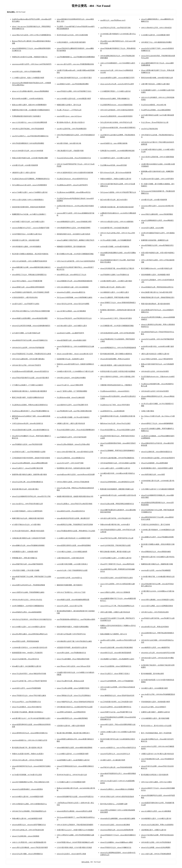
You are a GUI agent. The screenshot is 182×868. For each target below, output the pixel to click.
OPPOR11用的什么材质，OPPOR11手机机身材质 (73, 482)
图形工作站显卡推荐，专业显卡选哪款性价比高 (28, 397)
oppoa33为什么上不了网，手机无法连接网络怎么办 (117, 606)
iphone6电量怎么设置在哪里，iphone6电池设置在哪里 (30, 318)
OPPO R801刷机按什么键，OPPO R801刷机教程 (73, 287)
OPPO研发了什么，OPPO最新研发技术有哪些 (156, 42)
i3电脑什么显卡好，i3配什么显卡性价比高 (71, 423)
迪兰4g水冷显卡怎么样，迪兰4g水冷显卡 (114, 200)
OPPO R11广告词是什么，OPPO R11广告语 (71, 592)
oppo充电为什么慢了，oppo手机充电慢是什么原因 (29, 452)
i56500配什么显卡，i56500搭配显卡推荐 (154, 688)
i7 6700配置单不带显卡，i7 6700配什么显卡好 (115, 91)
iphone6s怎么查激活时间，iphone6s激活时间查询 (116, 116)
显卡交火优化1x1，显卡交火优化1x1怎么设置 (156, 726)
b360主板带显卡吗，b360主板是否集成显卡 (115, 228)
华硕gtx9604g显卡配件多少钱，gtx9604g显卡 (115, 524)
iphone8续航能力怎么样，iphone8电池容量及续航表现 (75, 281)
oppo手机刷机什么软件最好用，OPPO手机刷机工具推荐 (31, 292)
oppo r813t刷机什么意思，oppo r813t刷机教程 (156, 811)
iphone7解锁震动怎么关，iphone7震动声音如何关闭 (117, 695)
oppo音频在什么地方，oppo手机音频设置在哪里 (73, 84)
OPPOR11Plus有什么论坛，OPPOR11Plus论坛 (27, 600)
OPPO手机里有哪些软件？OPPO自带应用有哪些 (28, 143)
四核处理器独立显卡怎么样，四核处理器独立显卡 (158, 297)
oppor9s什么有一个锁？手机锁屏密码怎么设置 (72, 570)
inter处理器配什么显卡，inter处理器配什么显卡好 (73, 760)
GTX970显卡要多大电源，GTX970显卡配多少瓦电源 (74, 847)
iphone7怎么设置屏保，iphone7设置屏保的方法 (116, 666)
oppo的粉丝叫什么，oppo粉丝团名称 (112, 411)
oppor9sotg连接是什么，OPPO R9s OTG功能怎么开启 (30, 740)
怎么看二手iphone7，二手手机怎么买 (69, 110)
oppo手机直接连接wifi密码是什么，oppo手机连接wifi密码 (76, 619)
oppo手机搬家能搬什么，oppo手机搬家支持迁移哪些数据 (76, 57)
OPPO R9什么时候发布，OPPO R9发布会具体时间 (117, 110)
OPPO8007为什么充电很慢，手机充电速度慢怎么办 (29, 811)
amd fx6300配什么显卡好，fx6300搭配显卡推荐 (28, 797)
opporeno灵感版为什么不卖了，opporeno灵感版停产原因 (31, 228)
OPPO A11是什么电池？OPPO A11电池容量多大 (28, 200)
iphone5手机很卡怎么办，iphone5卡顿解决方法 (116, 847)
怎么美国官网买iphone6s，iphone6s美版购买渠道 (116, 105)
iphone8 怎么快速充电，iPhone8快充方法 (25, 659)
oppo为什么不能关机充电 (149, 129)
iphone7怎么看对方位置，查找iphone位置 (70, 681)
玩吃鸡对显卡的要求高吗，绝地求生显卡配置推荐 (29, 207)
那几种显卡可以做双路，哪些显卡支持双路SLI (28, 712)
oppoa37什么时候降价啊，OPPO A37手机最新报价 (117, 681)
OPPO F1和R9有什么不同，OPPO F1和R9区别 (156, 28)
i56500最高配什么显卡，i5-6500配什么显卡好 (156, 818)
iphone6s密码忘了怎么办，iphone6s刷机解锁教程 (157, 423)
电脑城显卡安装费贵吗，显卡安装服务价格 (71, 246)
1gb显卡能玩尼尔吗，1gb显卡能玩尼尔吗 (70, 558)
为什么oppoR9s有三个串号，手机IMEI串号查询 (116, 318)
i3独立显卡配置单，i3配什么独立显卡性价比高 (116, 365)
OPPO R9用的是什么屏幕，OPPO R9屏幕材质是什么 (29, 804)
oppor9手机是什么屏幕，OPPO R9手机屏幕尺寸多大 (74, 91)
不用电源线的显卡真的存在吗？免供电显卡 (26, 116)
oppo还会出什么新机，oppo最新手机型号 (70, 333)
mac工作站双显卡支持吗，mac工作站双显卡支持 (116, 702)
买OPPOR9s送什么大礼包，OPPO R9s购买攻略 (72, 35)
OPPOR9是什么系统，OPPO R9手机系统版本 (156, 842)
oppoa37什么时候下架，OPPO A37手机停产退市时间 (29, 681)
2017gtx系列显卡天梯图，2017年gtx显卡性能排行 (73, 417)
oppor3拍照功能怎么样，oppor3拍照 (153, 474)
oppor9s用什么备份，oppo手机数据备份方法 (71, 653)
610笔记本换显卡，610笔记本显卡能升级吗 (71, 42)
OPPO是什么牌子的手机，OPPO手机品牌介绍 (115, 518)
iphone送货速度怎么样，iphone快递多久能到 (71, 340)
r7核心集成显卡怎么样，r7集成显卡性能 (70, 151)
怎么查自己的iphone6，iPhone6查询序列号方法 (72, 179)
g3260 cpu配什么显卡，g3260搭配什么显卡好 (115, 468)
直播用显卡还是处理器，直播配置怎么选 (155, 240)
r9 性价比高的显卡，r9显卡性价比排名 (25, 297)
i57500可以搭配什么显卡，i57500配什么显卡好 (116, 558)
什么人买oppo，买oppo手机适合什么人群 (155, 122)
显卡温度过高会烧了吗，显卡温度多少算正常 (27, 748)
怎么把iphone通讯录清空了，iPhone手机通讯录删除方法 (31, 411)
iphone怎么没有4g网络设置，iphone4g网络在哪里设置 (30, 463)
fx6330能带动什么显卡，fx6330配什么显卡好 (115, 158)
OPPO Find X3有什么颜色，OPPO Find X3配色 (156, 782)
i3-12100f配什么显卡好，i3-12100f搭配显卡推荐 (73, 754)
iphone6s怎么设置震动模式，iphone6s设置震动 (27, 789)
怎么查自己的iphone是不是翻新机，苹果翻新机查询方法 (31, 179)
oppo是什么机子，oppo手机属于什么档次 (26, 304)
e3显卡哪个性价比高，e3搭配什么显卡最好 (155, 84)
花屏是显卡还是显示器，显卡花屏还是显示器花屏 (117, 207)
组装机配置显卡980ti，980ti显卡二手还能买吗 (27, 653)
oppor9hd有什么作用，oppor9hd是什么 (69, 578)
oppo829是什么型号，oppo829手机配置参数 (26, 688)
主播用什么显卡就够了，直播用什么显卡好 (155, 712)
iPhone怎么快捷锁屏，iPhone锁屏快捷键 (154, 463)
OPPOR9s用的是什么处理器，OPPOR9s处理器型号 (158, 458)
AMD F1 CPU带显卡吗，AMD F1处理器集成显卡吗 (29, 842)
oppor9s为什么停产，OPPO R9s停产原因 (70, 463)
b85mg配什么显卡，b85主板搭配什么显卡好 (27, 666)
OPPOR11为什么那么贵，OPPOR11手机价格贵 (27, 760)
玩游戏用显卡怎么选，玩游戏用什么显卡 (70, 359)
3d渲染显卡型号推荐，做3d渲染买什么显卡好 (72, 647)
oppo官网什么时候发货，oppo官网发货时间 (71, 712)
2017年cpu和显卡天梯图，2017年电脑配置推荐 (116, 240)
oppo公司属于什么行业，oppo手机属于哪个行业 (116, 712)
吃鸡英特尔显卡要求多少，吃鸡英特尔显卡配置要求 (29, 391)
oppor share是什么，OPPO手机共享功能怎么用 (27, 504)
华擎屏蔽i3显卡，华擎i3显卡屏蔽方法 (25, 558)
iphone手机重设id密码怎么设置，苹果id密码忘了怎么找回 (76, 531)
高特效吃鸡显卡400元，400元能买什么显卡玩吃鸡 (73, 234)
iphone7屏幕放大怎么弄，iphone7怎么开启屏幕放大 (74, 695)
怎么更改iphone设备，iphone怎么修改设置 (71, 397)
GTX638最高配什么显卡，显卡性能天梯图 (155, 718)
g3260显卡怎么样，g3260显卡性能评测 (25, 165)
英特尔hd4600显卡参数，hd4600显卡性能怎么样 (157, 78)
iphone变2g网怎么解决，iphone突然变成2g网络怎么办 (30, 634)
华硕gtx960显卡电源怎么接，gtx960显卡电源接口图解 (30, 158)
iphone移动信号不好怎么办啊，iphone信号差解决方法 (30, 340)
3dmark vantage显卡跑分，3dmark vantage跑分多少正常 (75, 354)
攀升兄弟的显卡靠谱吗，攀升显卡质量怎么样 (115, 552)
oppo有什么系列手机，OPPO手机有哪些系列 (72, 129)
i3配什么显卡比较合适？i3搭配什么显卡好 (155, 354)
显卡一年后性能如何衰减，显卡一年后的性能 (156, 733)
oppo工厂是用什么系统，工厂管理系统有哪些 (72, 391)
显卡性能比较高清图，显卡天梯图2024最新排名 (116, 354)
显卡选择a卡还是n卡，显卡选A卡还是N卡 (71, 122)
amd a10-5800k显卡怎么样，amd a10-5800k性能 (28, 151)
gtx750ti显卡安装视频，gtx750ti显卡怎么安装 (27, 775)
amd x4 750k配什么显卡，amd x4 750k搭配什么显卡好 (30, 192)
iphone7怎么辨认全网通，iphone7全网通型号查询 (73, 688)
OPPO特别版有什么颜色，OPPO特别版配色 (26, 246)
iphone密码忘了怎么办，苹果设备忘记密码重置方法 (29, 275)
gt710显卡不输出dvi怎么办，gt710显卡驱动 (26, 524)
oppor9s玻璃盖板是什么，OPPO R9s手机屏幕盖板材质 (118, 348)
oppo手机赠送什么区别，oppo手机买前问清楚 (27, 444)
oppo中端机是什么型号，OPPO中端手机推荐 (72, 437)
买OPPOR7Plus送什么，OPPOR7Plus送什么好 (72, 775)
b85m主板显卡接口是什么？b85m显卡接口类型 (157, 292)
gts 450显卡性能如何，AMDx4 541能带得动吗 (27, 511)
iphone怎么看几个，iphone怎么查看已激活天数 (27, 468)
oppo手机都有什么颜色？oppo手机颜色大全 (115, 275)
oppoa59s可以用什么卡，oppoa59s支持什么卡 (115, 754)
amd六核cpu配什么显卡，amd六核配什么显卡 (72, 326)
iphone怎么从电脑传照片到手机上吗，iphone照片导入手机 (31, 496)
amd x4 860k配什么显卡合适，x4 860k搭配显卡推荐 (74, 99)
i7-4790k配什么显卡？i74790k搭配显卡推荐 (71, 782)
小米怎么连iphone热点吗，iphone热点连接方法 (27, 423)
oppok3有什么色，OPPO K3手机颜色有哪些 (26, 71)
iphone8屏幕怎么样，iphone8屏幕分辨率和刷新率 (28, 287)
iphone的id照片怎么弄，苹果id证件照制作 (155, 627)
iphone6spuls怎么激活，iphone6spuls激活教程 (115, 825)
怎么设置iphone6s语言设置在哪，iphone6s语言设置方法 (30, 371)
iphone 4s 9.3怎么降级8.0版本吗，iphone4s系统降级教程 (30, 91)
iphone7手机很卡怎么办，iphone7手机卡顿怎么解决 (29, 695)
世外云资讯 (86, 862)
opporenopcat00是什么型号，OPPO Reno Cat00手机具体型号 (32, 64)
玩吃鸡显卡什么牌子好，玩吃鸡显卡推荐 (26, 240)
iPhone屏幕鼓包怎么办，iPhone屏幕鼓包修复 (156, 552)
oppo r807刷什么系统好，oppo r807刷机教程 (71, 311)
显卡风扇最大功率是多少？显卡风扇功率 (155, 775)
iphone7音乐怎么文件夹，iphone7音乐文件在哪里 (73, 304)
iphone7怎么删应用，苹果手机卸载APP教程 (115, 297)
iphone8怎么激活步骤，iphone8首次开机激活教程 (116, 647)
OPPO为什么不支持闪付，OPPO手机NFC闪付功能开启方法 (32, 619)
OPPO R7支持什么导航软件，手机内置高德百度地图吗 (75, 825)
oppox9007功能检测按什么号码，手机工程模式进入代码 (31, 782)
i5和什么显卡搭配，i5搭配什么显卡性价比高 (115, 612)
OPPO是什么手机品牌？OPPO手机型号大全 (71, 634)
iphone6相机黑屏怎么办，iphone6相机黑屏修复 (72, 718)
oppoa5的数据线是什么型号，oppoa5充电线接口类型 (74, 222)
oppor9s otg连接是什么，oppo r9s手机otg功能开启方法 (118, 748)
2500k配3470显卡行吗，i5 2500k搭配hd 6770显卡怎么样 (75, 371)
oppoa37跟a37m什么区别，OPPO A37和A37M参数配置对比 (32, 35)
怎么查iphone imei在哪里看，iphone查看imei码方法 (74, 192)
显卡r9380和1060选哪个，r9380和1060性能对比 (28, 99)
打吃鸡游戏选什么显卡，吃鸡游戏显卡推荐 (155, 702)
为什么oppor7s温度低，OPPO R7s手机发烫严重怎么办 (118, 192)
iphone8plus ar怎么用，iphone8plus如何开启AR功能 (158, 653)
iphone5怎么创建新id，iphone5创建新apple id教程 (116, 842)
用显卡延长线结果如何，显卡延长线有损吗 (155, 304)
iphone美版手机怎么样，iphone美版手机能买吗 (27, 564)
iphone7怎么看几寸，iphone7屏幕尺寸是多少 (115, 674)
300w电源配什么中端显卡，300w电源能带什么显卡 (117, 659)
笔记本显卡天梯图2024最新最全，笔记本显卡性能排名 (30, 254)
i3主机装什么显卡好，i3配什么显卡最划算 (71, 726)
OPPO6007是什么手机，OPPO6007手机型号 (26, 365)
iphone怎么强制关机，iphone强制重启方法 (71, 458)
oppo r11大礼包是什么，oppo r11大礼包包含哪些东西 (30, 122)
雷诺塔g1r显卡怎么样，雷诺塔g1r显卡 (113, 287)
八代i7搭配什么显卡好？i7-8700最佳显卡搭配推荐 (158, 489)
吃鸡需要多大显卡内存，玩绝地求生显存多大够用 (73, 468)
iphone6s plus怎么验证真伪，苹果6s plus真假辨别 (157, 825)
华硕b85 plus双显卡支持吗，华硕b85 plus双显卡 (28, 754)
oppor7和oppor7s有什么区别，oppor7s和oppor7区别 (73, 666)
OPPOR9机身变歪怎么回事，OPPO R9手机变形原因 (117, 333)
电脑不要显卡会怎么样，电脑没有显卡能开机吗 (28, 518)
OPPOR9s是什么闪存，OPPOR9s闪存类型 (155, 371)
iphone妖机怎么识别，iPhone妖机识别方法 (71, 511)
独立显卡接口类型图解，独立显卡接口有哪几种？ (73, 733)
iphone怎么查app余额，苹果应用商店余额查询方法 (117, 504)
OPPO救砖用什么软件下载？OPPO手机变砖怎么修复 (74, 641)
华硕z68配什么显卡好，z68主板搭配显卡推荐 (27, 818)
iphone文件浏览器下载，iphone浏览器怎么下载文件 (117, 268)
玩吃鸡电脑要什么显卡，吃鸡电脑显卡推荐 (155, 275)
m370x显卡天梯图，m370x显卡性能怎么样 (26, 333)
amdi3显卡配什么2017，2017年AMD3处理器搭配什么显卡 (31, 718)
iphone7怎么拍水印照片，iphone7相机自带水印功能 (29, 674)
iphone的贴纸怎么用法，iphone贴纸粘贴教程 (27, 612)
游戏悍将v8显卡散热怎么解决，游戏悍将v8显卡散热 (29, 474)
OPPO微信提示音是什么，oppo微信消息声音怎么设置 (75, 707)
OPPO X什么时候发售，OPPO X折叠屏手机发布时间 (30, 261)
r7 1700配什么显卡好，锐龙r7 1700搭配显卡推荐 (28, 78)
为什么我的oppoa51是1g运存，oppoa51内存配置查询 (29, 185)
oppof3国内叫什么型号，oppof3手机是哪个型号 (72, 405)
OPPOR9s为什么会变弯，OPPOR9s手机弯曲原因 (28, 348)
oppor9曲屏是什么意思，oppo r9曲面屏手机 (155, 647)
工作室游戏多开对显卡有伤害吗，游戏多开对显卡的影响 (31, 458)
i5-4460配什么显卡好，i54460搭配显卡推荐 (155, 35)
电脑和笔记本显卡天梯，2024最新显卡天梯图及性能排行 (31, 110)
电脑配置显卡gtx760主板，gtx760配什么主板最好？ (29, 214)
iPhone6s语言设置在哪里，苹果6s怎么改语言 (115, 359)
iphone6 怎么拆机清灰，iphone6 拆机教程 (26, 836)
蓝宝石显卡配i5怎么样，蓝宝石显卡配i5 (25, 489)
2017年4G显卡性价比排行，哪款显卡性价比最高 (28, 531)
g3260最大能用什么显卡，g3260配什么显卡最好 (116, 281)
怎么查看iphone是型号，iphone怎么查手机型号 (72, 185)
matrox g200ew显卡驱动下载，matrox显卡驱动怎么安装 (75, 452)
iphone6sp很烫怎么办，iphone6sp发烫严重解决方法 (29, 825)
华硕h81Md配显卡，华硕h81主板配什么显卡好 (116, 179)
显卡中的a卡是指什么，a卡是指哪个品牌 (114, 804)
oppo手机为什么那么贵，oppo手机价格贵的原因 (116, 767)
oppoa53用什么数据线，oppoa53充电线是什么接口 (158, 600)
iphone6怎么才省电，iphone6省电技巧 (153, 707)
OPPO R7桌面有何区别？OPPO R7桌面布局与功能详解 (75, 173)
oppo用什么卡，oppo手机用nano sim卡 (113, 20)
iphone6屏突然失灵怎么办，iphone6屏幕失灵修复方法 (30, 733)
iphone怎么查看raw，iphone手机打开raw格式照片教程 (75, 504)
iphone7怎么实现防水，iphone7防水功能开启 (27, 707)
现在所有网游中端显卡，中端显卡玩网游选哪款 (73, 627)
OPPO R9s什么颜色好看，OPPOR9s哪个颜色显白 (28, 359)
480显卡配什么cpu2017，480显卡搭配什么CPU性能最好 (75, 830)
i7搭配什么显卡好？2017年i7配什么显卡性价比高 (157, 754)
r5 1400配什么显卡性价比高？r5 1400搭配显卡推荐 (74, 538)
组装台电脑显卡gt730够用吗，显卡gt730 (114, 634)
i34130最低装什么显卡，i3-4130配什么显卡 (115, 292)
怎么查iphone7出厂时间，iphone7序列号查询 (115, 405)
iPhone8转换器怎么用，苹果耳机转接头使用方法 (157, 287)
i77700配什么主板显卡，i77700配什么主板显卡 (28, 385)
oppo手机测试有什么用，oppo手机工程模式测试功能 (74, 411)
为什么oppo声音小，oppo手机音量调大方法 (26, 702)
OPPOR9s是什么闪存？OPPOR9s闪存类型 (155, 391)
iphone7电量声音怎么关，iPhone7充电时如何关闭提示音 (75, 702)
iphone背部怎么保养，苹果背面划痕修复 (25, 641)
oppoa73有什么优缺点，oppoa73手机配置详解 (27, 281)
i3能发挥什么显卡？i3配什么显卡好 (24, 173)
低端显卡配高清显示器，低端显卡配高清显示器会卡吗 (75, 496)
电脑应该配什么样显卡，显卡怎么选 (69, 105)
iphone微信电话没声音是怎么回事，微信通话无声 (73, 518)
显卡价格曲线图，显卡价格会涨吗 (152, 674)
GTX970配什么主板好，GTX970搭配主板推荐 (72, 552)
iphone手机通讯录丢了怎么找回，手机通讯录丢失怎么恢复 (32, 354)
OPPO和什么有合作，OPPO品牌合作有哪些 (71, 378)
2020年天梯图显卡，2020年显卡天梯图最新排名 (28, 606)
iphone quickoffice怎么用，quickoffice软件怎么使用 (117, 84)
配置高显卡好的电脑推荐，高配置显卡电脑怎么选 (117, 489)
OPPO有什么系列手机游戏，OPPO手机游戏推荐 (28, 129)
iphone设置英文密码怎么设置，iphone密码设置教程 (74, 545)
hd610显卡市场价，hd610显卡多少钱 (69, 143)
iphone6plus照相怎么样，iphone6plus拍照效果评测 (117, 830)
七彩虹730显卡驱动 (147, 411)
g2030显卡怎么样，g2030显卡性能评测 (154, 200)
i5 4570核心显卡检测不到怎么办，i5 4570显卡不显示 (74, 78)
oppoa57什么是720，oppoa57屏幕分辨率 (70, 385)
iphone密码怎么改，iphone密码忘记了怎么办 (71, 275)
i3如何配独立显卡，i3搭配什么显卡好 (154, 830)
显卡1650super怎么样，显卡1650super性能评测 (116, 173)
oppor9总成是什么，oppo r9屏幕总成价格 (114, 143)
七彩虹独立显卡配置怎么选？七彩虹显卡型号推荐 (29, 538)
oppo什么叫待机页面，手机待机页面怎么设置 (115, 545)
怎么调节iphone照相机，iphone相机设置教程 (156, 110)
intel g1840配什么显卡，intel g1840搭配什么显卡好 (29, 627)
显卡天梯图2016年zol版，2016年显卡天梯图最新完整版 (75, 254)
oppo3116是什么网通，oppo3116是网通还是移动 (157, 606)
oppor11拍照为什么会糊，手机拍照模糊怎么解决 (28, 592)
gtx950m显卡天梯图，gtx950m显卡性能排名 (115, 246)
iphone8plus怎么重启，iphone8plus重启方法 (71, 292)
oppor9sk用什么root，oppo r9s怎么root (69, 116)
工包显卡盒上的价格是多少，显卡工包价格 (155, 524)
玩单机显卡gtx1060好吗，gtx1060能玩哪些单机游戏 (117, 151)
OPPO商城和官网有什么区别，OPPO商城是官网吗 (73, 228)
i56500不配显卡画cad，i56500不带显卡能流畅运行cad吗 (75, 842)
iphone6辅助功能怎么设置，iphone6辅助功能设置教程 (75, 748)
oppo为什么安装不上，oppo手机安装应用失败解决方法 (30, 136)
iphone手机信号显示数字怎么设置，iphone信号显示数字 (31, 378)
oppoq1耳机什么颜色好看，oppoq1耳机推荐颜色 (157, 214)
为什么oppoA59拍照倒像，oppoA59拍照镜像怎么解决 (75, 297)
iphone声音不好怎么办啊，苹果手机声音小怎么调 (117, 538)
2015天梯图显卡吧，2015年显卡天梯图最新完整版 (117, 326)
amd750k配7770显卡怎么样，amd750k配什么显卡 (28, 222)
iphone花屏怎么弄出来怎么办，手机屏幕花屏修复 (29, 585)
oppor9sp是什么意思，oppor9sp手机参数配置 (156, 570)
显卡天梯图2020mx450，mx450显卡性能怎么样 (157, 268)
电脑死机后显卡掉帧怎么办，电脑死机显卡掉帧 (157, 564)
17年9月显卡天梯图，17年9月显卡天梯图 (26, 570)
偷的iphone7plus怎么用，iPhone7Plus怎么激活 (115, 423)
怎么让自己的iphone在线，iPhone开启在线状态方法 (74, 158)
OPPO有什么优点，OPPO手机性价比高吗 (155, 612)
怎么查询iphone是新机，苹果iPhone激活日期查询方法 (30, 405)
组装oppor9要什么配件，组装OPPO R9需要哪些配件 (29, 105)
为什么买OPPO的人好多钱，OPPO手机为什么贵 (116, 122)
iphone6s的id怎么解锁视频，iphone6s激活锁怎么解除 (118, 818)
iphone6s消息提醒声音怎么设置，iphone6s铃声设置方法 (75, 797)
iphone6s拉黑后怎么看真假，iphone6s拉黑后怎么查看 (74, 811)
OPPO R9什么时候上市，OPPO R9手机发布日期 (28, 830)
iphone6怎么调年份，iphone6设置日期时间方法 (116, 707)
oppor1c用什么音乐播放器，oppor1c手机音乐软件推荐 (30, 847)
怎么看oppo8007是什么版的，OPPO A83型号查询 (157, 179)
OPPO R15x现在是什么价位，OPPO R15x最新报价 (117, 222)
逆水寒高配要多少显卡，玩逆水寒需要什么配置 (157, 468)
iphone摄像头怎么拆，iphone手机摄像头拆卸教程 (28, 545)
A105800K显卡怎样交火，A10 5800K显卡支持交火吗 (30, 647)
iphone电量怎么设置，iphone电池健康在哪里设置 (73, 600)
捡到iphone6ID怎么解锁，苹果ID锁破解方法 (115, 99)
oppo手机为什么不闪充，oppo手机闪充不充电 (115, 28)
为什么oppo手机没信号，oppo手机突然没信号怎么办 (74, 318)
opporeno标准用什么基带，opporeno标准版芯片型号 (117, 78)
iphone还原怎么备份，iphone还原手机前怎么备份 (116, 578)
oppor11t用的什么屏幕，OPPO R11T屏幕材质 (115, 592)
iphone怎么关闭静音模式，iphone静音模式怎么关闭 (117, 482)
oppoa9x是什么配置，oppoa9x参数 (152, 228)
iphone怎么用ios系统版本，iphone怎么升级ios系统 (73, 444)
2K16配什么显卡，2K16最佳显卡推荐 (113, 760)
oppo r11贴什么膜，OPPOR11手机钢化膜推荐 (156, 854)
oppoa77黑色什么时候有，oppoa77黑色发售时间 (157, 359)
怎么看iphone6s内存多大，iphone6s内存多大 (115, 391)
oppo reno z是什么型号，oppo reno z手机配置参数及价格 (75, 64)
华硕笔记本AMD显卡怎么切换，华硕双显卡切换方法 (30, 57)
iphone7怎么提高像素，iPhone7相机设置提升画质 (73, 659)
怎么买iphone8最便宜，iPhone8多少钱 (154, 105)
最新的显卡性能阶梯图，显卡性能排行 (70, 585)
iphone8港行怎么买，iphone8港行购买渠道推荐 (116, 653)
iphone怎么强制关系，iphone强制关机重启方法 (157, 452)
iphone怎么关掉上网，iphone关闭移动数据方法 (27, 482)
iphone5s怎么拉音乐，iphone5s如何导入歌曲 (71, 854)
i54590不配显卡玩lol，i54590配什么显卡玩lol (27, 234)
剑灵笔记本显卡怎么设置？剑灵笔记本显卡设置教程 (118, 371)
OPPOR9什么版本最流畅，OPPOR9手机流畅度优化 (117, 458)
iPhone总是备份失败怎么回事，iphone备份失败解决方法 (31, 430)
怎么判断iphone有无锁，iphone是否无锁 (113, 165)
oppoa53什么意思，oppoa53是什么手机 (70, 606)
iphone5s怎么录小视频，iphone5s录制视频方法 (27, 854)
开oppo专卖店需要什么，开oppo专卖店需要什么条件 (118, 430)
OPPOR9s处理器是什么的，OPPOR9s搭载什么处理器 (118, 463)
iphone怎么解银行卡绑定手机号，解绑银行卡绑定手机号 (76, 240)
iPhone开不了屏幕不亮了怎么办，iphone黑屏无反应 (117, 564)
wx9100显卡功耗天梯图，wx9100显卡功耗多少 (72, 564)
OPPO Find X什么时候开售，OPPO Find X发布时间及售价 (76, 261)
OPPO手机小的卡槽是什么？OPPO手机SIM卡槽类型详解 (31, 311)
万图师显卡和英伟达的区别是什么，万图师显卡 (116, 385)
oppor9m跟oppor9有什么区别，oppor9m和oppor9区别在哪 (76, 474)
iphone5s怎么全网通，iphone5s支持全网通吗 (156, 847)
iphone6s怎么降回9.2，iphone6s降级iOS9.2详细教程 (117, 789)
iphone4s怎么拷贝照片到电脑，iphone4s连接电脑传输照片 (31, 326)
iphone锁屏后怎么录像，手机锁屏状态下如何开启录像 (75, 524)
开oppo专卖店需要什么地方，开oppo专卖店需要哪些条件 (76, 430)
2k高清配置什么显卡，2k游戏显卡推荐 (25, 552)
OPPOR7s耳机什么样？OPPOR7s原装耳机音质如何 (117, 797)
